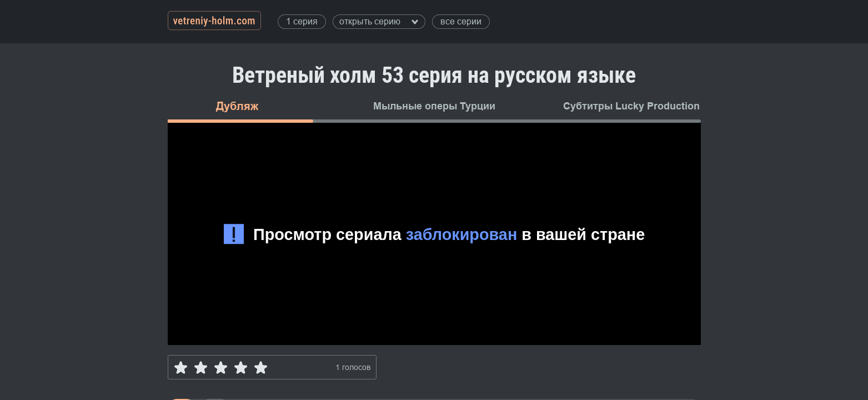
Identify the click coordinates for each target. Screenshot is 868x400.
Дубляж (237, 106)
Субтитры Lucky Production (631, 106)
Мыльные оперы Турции (434, 106)
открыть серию (379, 21)
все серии (461, 21)
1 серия (302, 21)
